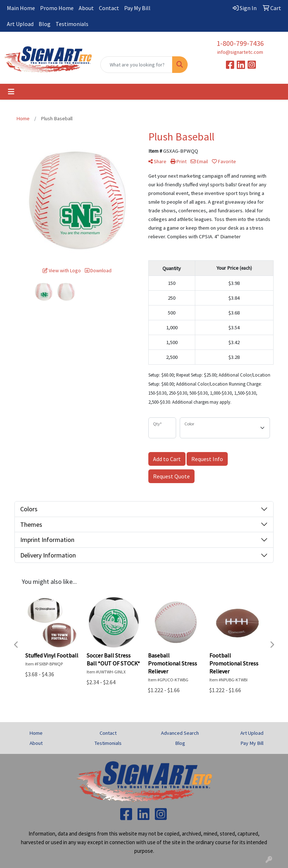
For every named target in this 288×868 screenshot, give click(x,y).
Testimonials (72, 24)
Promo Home (57, 8)
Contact (109, 8)
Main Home (21, 8)
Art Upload (20, 24)
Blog (45, 24)
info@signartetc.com (240, 52)
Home (36, 733)
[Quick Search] (136, 65)
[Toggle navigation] (11, 92)
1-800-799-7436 (240, 43)
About (86, 8)
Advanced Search (180, 733)
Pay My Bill (137, 8)
